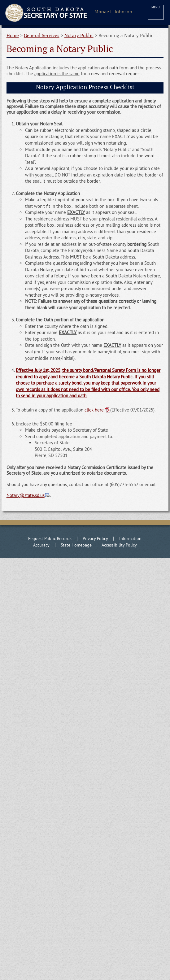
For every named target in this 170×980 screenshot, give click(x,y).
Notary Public (79, 35)
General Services (42, 35)
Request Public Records (50, 538)
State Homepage (76, 545)
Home (13, 35)
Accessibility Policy (119, 545)
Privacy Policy (95, 538)
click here (94, 410)
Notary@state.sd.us (26, 495)
